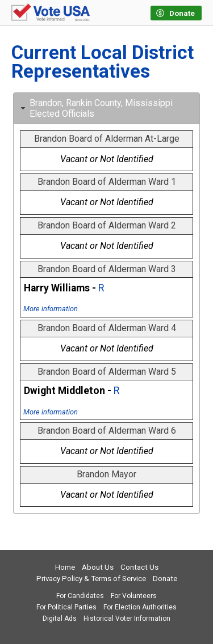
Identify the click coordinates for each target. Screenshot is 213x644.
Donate (165, 579)
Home (65, 567)
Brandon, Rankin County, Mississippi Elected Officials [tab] (95, 108)
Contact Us (139, 567)
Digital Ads (60, 618)
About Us (98, 567)
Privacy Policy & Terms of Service (91, 579)
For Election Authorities (140, 607)
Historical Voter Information (127, 618)
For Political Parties (66, 607)
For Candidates (80, 596)
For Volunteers (134, 596)
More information (51, 309)
